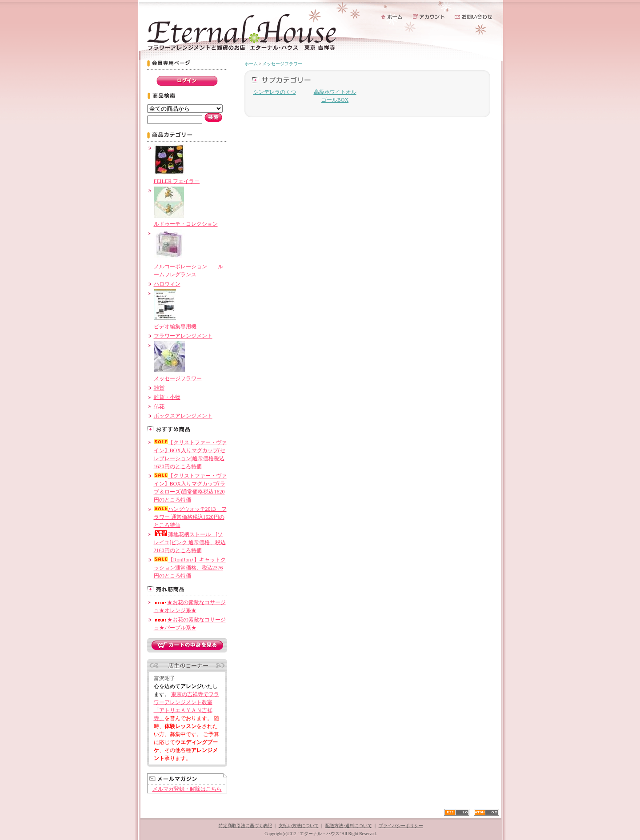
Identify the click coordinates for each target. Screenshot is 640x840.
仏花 (159, 406)
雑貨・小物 (167, 397)
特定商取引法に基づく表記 (245, 826)
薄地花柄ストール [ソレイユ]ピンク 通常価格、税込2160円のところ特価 (190, 542)
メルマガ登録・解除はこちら (187, 789)
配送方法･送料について (349, 826)
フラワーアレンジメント (183, 336)
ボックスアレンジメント (183, 416)
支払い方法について (299, 826)
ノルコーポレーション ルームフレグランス (188, 267)
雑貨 (159, 388)
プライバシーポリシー (401, 826)
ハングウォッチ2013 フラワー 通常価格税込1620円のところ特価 (190, 517)
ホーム (251, 64)
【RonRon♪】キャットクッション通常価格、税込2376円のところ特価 (190, 568)
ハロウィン (167, 284)
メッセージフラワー (282, 64)
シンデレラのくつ (275, 92)
